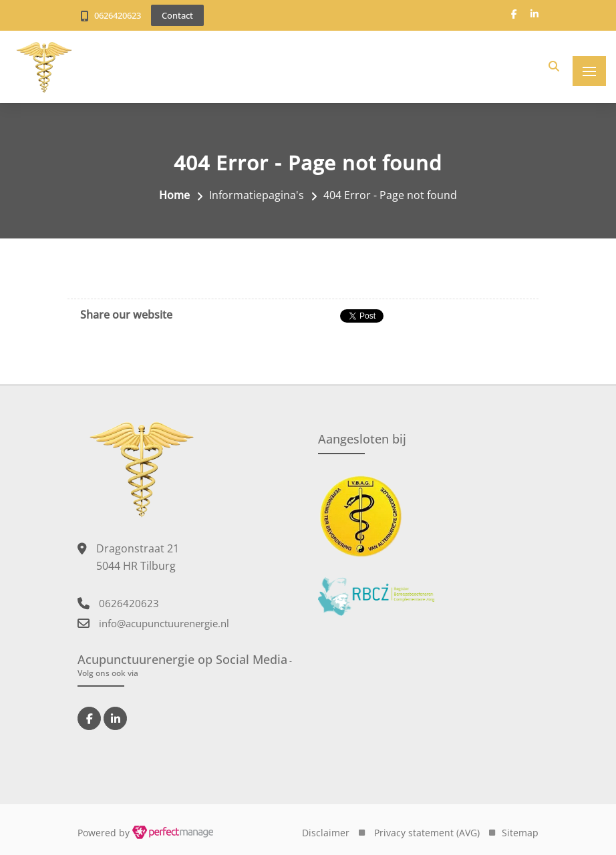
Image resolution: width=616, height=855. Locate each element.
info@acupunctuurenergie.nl (164, 623)
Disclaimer (326, 833)
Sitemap (520, 833)
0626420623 (118, 15)
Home (174, 195)
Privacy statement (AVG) (427, 833)
